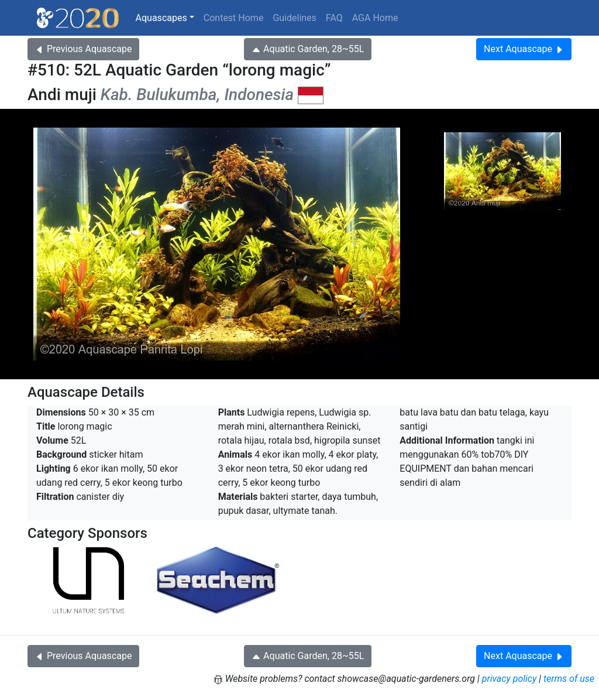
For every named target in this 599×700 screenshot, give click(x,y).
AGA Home (375, 18)
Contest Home (234, 18)
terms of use (569, 679)
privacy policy (510, 679)
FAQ (334, 18)
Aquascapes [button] (161, 18)
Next (524, 49)
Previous (83, 49)
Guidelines (294, 18)
